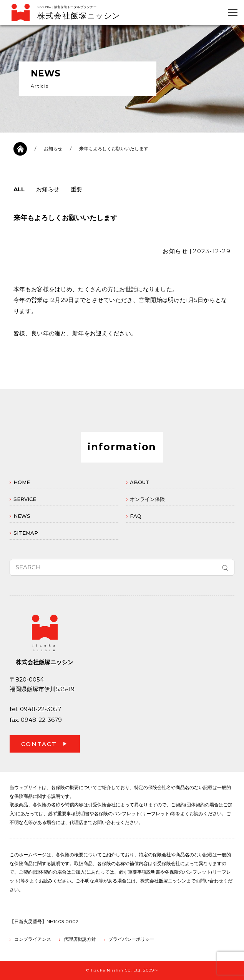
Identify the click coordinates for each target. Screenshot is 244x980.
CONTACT (39, 744)
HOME (22, 482)
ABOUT (140, 482)
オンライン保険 (147, 499)
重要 (76, 189)
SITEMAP (26, 533)
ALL (19, 189)
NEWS (22, 516)
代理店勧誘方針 (80, 939)
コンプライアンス (33, 939)
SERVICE (25, 499)
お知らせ (53, 148)
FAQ (136, 516)
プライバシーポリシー (131, 939)
